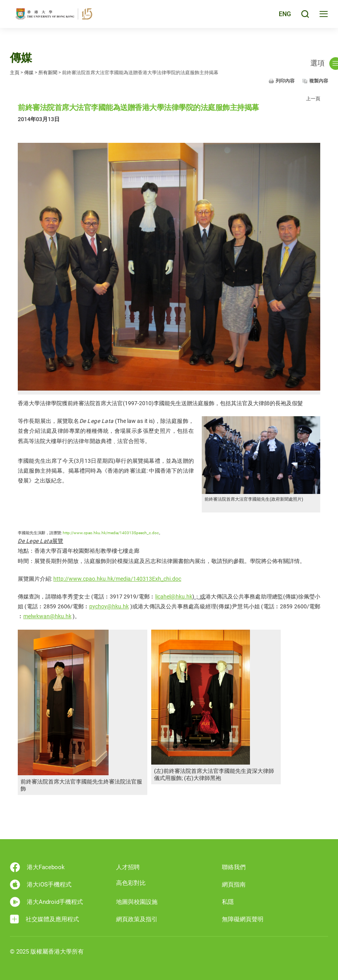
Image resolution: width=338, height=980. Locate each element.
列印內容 (285, 81)
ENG (284, 17)
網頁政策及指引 (137, 919)
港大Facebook (37, 867)
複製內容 (319, 81)
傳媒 (29, 73)
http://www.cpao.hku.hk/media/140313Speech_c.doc (111, 533)
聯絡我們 (234, 867)
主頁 (15, 73)
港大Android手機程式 (46, 902)
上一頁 (313, 99)
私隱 (228, 902)
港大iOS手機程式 (41, 885)
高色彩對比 (131, 883)
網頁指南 (234, 885)
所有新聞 (48, 73)
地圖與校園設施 (137, 902)
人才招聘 (128, 867)
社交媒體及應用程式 (44, 919)
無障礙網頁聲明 (243, 919)
